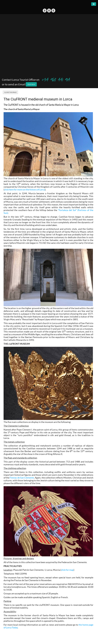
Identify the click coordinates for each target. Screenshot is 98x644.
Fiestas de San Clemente (22, 478)
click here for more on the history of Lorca (25, 190)
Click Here (31, 84)
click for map (67, 570)
